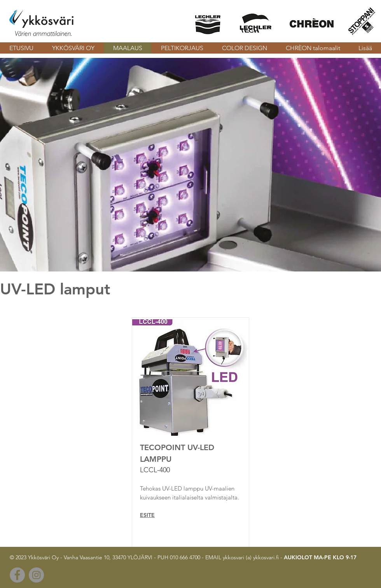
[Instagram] (36, 575)
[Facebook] (17, 575)
